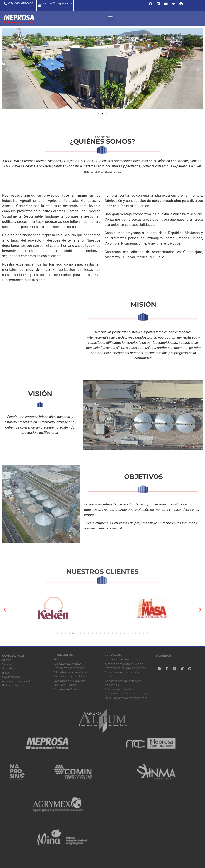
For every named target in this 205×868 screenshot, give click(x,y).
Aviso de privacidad (16, 681)
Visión (7, 664)
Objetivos (9, 668)
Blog (6, 672)
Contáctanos (11, 677)
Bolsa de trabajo (14, 685)
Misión (7, 660)
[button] (110, 18)
